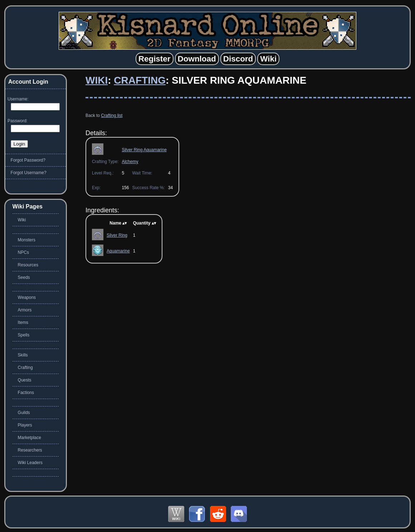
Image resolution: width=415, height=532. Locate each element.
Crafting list (112, 115)
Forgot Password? (28, 160)
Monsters (27, 240)
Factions (26, 393)
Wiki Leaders (30, 463)
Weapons (27, 297)
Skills (23, 355)
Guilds (24, 413)
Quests (25, 380)
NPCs (23, 252)
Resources (28, 265)
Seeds (24, 277)
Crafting (140, 80)
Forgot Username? (29, 173)
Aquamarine (118, 251)
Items (23, 322)
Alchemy (130, 162)
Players (25, 425)
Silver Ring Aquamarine (144, 150)
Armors (25, 310)
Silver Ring (117, 235)
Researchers (30, 450)
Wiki (97, 80)
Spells (24, 335)
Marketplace (30, 438)
